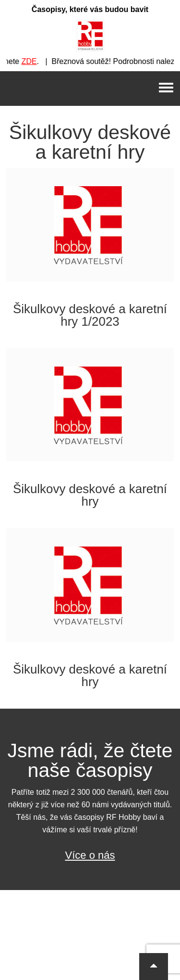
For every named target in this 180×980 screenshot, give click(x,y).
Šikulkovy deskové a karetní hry (90, 495)
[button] (154, 967)
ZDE (32, 61)
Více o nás (90, 855)
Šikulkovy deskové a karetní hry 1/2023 (90, 315)
